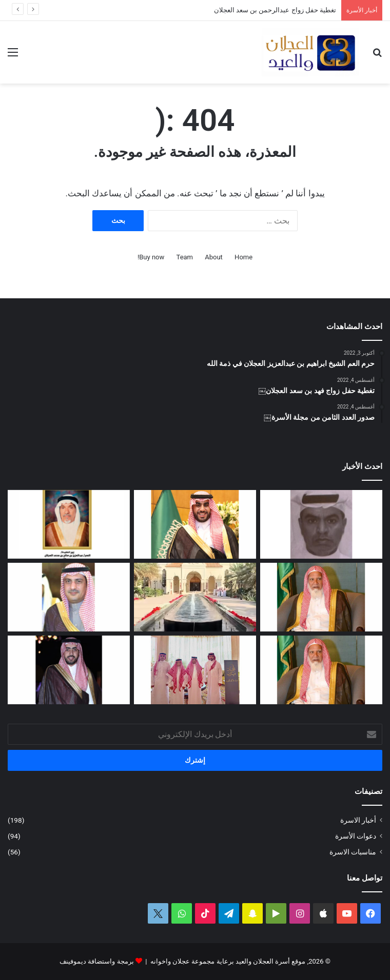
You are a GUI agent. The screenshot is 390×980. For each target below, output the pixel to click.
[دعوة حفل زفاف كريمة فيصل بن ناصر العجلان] (69, 597)
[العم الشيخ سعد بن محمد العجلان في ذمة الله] (321, 597)
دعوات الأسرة (356, 836)
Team (185, 257)
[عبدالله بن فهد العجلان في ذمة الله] (321, 524)
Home (243, 257)
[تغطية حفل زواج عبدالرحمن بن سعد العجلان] (195, 524)
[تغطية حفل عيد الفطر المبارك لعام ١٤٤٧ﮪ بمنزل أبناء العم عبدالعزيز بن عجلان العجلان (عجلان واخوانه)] (195, 597)
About (214, 257)
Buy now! (151, 257)
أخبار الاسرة (358, 820)
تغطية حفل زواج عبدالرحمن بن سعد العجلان (275, 10)
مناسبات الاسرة (353, 852)
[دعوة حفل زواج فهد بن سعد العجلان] (69, 670)
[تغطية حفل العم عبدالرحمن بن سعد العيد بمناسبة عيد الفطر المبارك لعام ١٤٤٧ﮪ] (195, 670)
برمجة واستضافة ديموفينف (96, 961)
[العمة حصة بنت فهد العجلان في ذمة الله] (69, 524)
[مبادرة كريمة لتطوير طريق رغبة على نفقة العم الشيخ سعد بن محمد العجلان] (321, 670)
